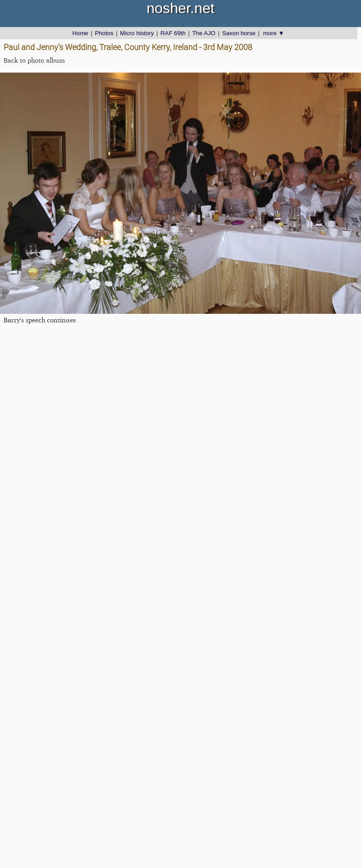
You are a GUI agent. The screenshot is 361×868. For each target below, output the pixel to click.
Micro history (137, 33)
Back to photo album (34, 60)
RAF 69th (173, 33)
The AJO (204, 33)
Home (80, 33)
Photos (104, 33)
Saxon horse (239, 33)
